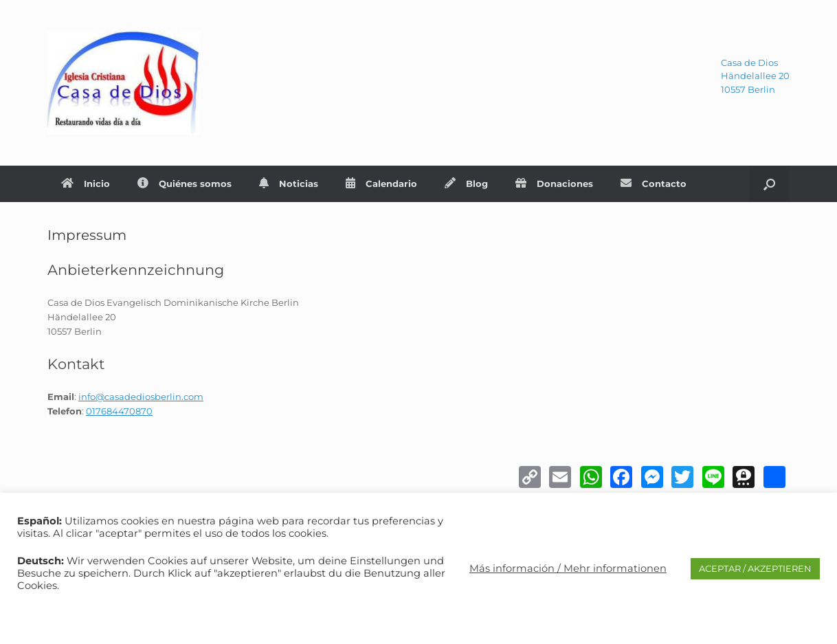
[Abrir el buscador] (769, 184)
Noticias (289, 184)
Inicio (86, 184)
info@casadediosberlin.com (141, 397)
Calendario (381, 184)
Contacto (654, 184)
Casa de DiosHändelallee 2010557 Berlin (755, 76)
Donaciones (554, 184)
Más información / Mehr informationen (568, 568)
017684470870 (119, 411)
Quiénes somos (185, 184)
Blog (466, 184)
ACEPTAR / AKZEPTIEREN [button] (755, 568)
